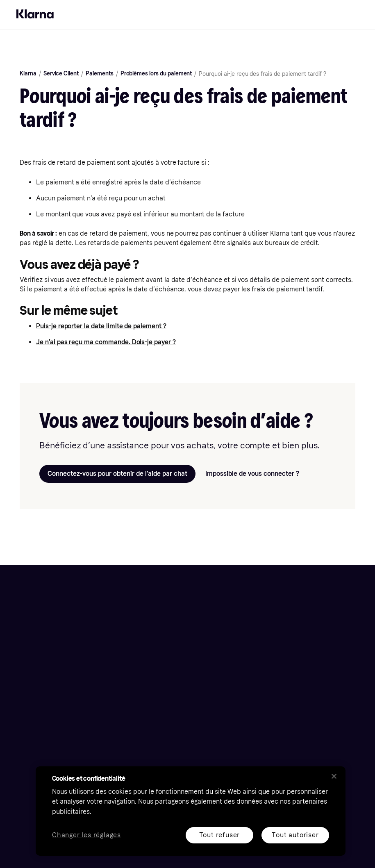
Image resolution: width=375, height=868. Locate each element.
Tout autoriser (295, 835)
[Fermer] (334, 776)
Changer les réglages (86, 835)
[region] (191, 811)
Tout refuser (219, 835)
